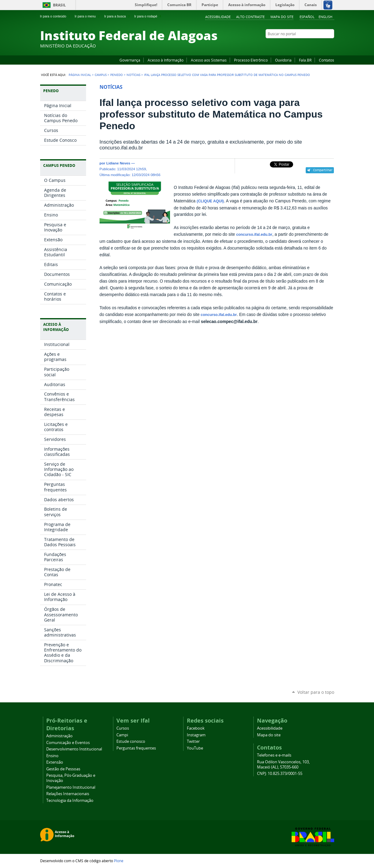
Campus (101, 75)
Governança (130, 60)
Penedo (117, 75)
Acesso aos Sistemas (209, 60)
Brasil (59, 5)
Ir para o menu (88, 16)
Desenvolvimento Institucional (74, 749)
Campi (122, 735)
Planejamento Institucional (71, 787)
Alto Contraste (250, 17)
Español (307, 17)
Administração (59, 736)
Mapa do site (282, 17)
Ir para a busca (117, 16)
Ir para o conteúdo (56, 16)
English (325, 17)
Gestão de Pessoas (63, 769)
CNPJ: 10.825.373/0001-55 (280, 774)
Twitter (323, 46)
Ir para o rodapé (148, 16)
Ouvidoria (283, 60)
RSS (331, 46)
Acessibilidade (218, 17)
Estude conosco (131, 741)
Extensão (55, 762)
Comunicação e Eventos (68, 743)
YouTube (308, 46)
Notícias (133, 75)
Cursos (123, 728)
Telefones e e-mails (274, 755)
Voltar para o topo (316, 692)
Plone (119, 861)
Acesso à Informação (166, 60)
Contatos (327, 60)
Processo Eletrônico (251, 60)
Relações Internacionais (68, 794)
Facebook (300, 46)
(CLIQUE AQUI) (210, 201)
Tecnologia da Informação (70, 800)
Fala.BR (305, 60)
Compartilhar (323, 170)
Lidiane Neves (118, 163)
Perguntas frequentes (136, 748)
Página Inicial (80, 75)
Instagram (316, 46)
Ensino (52, 756)
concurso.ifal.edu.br (254, 235)
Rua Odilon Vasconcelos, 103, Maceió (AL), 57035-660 (283, 765)
